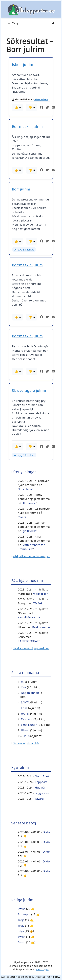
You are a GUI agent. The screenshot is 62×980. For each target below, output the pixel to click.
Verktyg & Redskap (24, 250)
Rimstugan (42, 969)
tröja (21, 931)
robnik (25, 714)
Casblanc (27, 719)
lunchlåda (25, 489)
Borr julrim (21, 189)
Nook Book (42, 776)
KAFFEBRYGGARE (29, 641)
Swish (22, 909)
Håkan (25, 730)
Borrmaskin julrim (27, 127)
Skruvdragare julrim (29, 391)
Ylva (24, 687)
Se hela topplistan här (26, 743)
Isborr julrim (22, 65)
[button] (53, 23)
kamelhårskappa (29, 617)
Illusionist (29, 503)
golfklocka (30, 531)
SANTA (25, 702)
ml (23, 682)
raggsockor (40, 594)
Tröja (21, 920)
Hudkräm (41, 787)
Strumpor (24, 914)
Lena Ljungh (29, 725)
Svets (22, 517)
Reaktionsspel (41, 627)
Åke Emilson (41, 99)
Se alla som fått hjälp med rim (31, 648)
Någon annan (30, 693)
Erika (24, 708)
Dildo (46, 832)
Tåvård (38, 603)
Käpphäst (41, 782)
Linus (26, 736)
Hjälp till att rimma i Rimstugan (32, 556)
